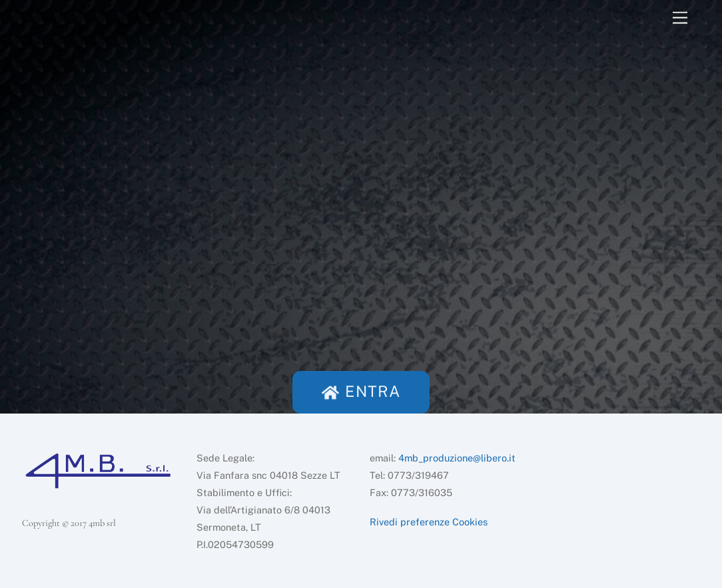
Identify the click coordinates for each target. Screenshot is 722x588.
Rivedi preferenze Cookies (429, 522)
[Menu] (680, 18)
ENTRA (361, 391)
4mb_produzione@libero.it (457, 458)
